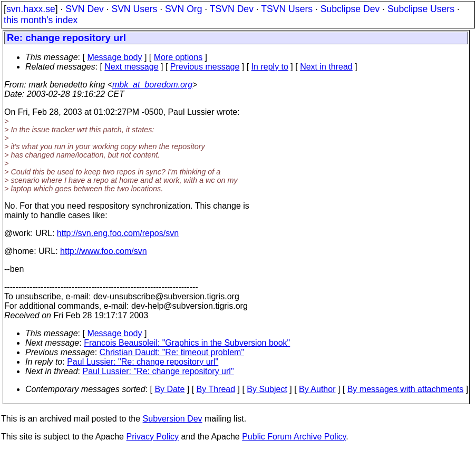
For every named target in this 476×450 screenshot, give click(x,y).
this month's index (41, 20)
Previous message (205, 67)
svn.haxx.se (31, 9)
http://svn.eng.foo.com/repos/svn (118, 233)
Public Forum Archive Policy (294, 437)
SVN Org (183, 9)
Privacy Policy (152, 437)
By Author (317, 389)
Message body (114, 57)
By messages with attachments (406, 389)
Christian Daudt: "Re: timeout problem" (172, 352)
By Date (169, 389)
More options (178, 57)
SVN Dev (84, 9)
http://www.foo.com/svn (104, 251)
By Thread (216, 389)
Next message (131, 67)
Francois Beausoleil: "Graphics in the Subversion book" (187, 343)
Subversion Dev (173, 419)
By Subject (267, 389)
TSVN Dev (232, 9)
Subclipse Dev (350, 9)
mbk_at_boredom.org (152, 85)
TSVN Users (287, 9)
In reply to (270, 67)
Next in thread (326, 67)
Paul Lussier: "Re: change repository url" (143, 362)
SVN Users (134, 9)
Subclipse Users (421, 9)
